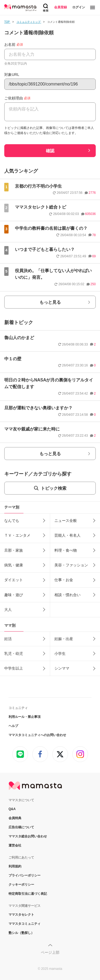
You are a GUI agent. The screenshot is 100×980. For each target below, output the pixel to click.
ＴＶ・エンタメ (17, 535)
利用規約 (15, 866)
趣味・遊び (14, 595)
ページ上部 (50, 952)
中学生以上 (14, 668)
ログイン (79, 7)
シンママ (62, 668)
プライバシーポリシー (25, 875)
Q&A (12, 809)
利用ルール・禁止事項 (25, 717)
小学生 (60, 654)
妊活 (8, 639)
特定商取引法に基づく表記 (28, 894)
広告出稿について (21, 827)
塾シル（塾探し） (21, 933)
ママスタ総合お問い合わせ (28, 836)
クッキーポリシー (21, 885)
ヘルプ (13, 726)
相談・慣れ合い (67, 595)
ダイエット (14, 580)
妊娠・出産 (64, 639)
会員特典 (15, 818)
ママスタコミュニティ (25, 924)
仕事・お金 (64, 580)
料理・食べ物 (66, 550)
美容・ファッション (71, 565)
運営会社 (15, 845)
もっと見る (50, 302)
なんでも (12, 521)
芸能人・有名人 (67, 535)
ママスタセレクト (21, 915)
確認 (50, 151)
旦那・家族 (14, 550)
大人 (8, 610)
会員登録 (61, 7)
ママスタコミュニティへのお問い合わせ (37, 735)
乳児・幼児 (14, 654)
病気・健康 (14, 565)
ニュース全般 (66, 521)
